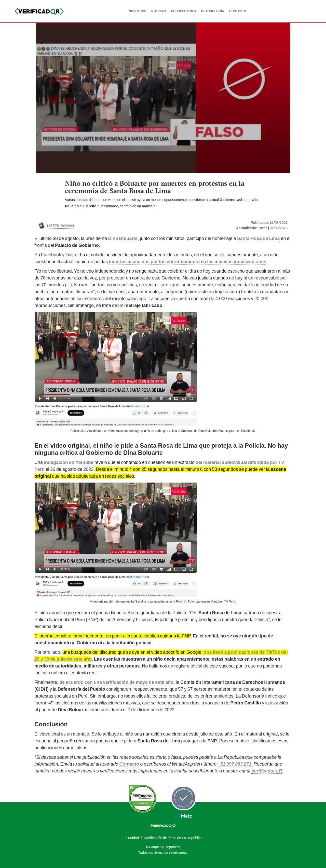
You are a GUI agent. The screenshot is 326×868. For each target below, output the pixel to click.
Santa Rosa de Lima (258, 238)
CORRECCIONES (183, 11)
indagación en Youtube (69, 462)
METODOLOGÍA (212, 11)
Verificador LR (267, 771)
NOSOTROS (137, 11)
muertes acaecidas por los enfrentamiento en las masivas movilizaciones (187, 262)
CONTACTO (238, 11)
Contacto (129, 764)
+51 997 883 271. (235, 764)
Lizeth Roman (60, 225)
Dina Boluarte (123, 238)
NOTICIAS (159, 11)
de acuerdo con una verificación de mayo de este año (116, 682)
